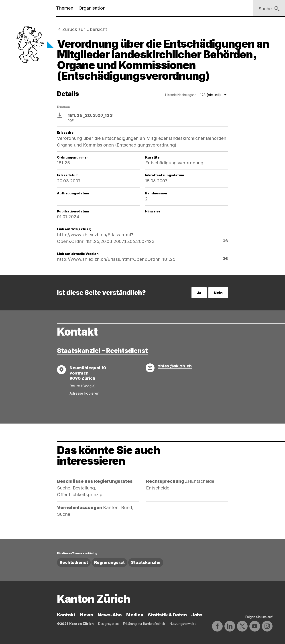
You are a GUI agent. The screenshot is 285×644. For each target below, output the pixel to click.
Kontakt (66, 615)
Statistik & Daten (167, 615)
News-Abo (110, 615)
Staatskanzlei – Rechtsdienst (102, 351)
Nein (218, 293)
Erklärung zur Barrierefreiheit (144, 624)
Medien (135, 615)
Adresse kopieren (84, 393)
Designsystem (108, 624)
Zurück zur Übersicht (85, 29)
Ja (199, 293)
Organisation (92, 8)
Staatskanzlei (146, 562)
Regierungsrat (109, 562)
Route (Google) (83, 386)
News (87, 615)
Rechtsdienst (74, 562)
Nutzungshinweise (183, 624)
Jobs (197, 615)
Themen (65, 8)
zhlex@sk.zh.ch (175, 366)
